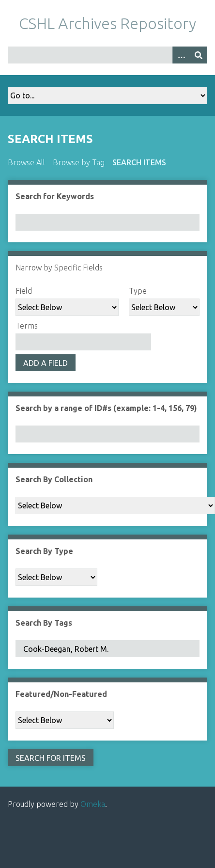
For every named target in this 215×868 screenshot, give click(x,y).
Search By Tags (44, 623)
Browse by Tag (79, 162)
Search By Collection (54, 479)
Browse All (26, 162)
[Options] (181, 55)
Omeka (93, 804)
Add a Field (46, 363)
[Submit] (199, 55)
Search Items (139, 162)
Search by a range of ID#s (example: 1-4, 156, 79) (106, 408)
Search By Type (44, 551)
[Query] (107, 55)
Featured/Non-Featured (61, 694)
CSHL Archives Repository (107, 23)
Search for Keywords (55, 196)
